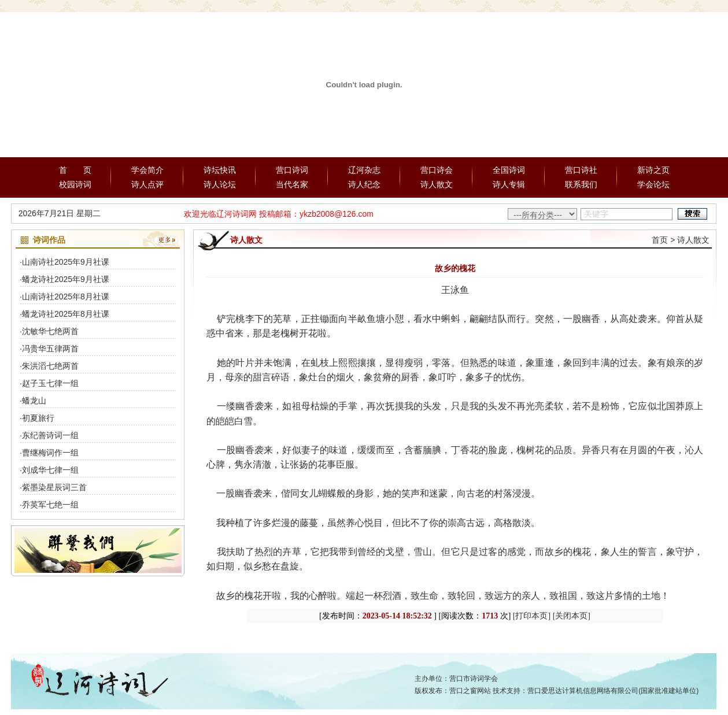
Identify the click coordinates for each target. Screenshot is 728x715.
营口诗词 (292, 170)
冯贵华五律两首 (50, 349)
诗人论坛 (220, 184)
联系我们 (581, 184)
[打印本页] (532, 616)
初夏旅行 (38, 418)
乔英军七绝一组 (50, 505)
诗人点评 (147, 184)
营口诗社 (581, 170)
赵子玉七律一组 (50, 383)
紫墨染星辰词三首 (54, 487)
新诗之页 (653, 170)
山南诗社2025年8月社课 (66, 297)
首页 (660, 240)
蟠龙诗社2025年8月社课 (66, 314)
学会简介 (147, 170)
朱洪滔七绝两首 (50, 366)
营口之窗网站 (470, 691)
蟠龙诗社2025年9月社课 (66, 279)
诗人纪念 (364, 184)
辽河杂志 (364, 170)
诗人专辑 (509, 184)
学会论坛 (653, 184)
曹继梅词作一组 (50, 453)
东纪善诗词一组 (50, 435)
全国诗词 (509, 170)
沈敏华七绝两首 (50, 331)
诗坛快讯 (220, 170)
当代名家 (292, 184)
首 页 (75, 170)
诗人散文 (437, 184)
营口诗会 (437, 170)
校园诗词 (75, 184)
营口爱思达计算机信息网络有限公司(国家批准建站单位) (613, 691)
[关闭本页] (572, 616)
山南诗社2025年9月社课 (66, 262)
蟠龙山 (34, 401)
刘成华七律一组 (50, 470)
